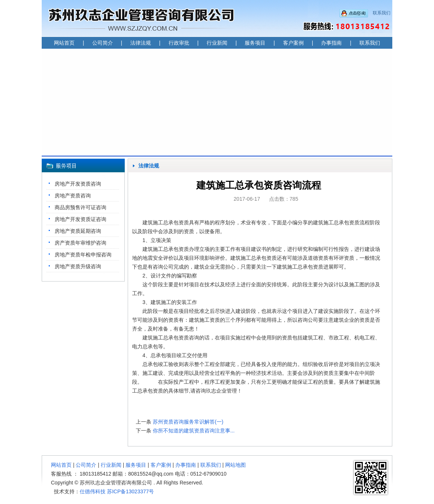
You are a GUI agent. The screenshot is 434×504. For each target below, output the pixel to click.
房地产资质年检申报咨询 (83, 255)
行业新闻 (217, 43)
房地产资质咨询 (73, 196)
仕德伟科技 (93, 491)
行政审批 (179, 43)
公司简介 (103, 43)
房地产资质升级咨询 (78, 266)
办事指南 (331, 43)
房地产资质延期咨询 (78, 231)
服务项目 (255, 43)
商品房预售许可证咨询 (80, 207)
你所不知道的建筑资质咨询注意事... (194, 431)
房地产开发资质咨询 (78, 184)
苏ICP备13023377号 (131, 491)
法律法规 (141, 43)
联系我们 (382, 13)
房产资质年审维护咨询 (80, 243)
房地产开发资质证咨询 (80, 219)
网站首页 (64, 43)
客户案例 (293, 43)
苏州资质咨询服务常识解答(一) (188, 422)
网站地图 (235, 465)
